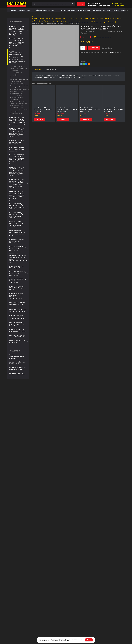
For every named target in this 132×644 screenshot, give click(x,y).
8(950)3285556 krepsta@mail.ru (99, 5)
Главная (35, 17)
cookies (49, 639)
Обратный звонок (119, 5)
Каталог (42, 17)
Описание (38, 70)
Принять (89, 640)
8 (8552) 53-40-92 (94, 3)
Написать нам (118, 3)
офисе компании (78, 77)
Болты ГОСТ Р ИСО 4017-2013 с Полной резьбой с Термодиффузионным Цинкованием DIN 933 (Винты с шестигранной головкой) (74, 22)
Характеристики (50, 70)
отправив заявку (47, 77)
